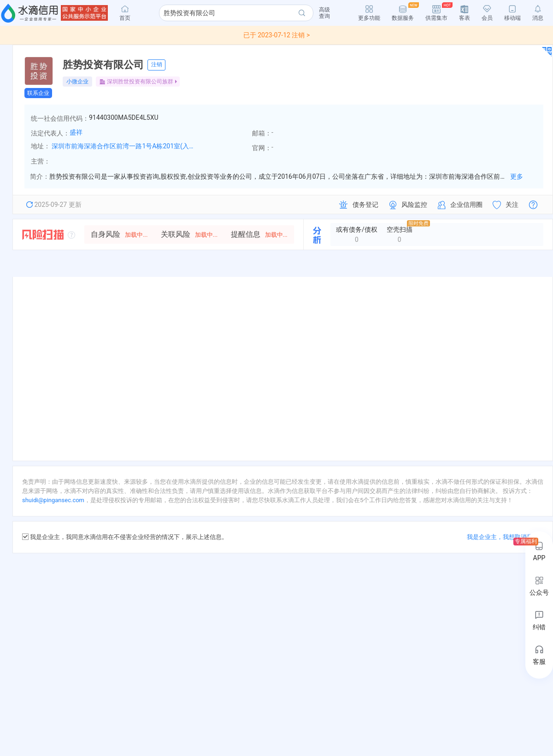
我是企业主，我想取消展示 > (505, 537)
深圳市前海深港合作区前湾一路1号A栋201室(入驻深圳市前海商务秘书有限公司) (125, 146)
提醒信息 (259, 234)
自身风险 (119, 234)
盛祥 (76, 132)
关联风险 (189, 234)
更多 (517, 176)
